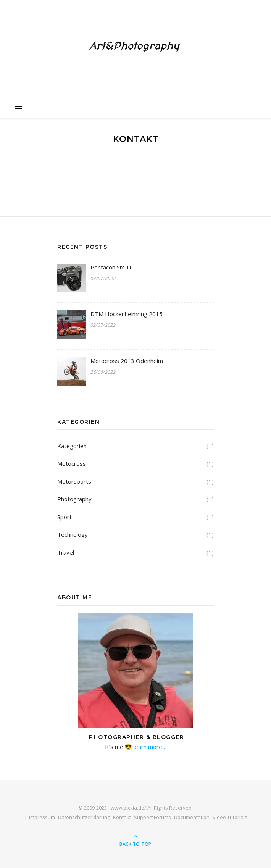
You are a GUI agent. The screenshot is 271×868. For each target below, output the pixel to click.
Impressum (42, 817)
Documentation (192, 817)
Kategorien (72, 446)
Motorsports (74, 481)
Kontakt (122, 817)
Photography (74, 499)
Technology (73, 534)
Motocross (72, 463)
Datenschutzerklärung (84, 817)
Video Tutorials (230, 817)
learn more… (149, 747)
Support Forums (152, 817)
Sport (65, 517)
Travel (66, 552)
